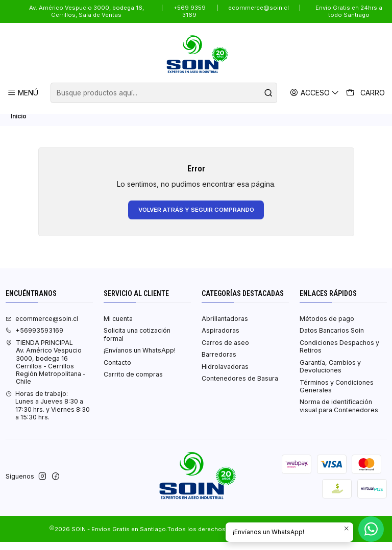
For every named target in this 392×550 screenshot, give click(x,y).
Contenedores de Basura (240, 386)
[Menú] (23, 93)
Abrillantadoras (225, 326)
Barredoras (219, 362)
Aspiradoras (220, 339)
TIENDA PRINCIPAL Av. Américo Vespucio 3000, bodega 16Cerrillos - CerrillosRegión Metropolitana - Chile (46, 370)
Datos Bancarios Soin (332, 339)
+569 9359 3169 (190, 11)
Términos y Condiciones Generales (337, 394)
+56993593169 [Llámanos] (34, 339)
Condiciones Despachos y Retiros (339, 355)
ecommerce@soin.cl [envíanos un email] (42, 326)
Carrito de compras (133, 382)
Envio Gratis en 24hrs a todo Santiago (349, 11)
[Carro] (366, 93)
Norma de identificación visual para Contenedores (339, 414)
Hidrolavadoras (225, 375)
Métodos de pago (327, 326)
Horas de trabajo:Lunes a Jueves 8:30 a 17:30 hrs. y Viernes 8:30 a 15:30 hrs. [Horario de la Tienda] (48, 414)
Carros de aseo (225, 351)
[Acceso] (316, 93)
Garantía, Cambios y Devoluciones (330, 374)
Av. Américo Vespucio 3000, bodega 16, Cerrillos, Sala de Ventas (87, 11)
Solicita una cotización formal (137, 342)
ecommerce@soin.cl (259, 8)
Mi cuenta (118, 326)
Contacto (117, 370)
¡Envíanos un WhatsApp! (140, 358)
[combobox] (164, 93)
